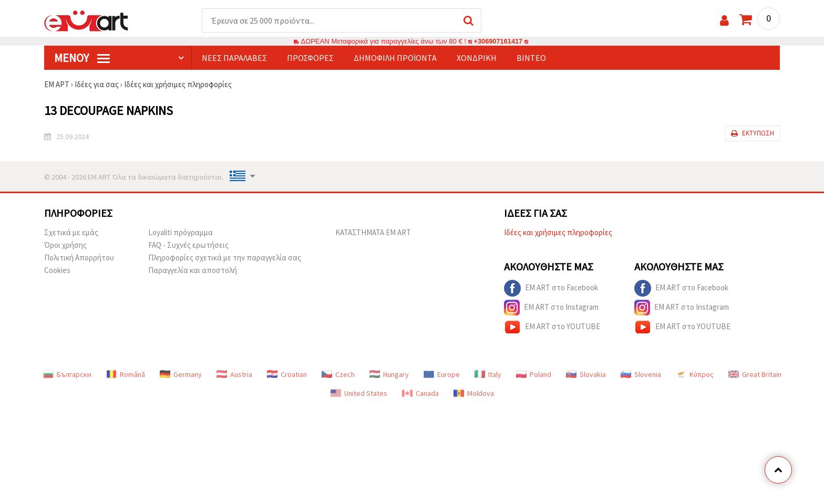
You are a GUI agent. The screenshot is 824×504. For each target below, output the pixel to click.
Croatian (287, 375)
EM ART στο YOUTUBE (552, 328)
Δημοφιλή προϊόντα (395, 58)
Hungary (389, 375)
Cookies (57, 271)
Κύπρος (695, 375)
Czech (338, 375)
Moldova (474, 394)
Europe (442, 375)
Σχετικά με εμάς (71, 233)
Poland (534, 375)
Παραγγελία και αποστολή (193, 271)
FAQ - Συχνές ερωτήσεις (188, 245)
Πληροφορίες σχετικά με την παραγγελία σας (225, 258)
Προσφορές (310, 58)
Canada (420, 394)
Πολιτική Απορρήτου (79, 258)
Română (126, 375)
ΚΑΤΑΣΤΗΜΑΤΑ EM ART (373, 233)
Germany (181, 375)
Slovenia (641, 375)
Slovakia (586, 375)
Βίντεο (531, 58)
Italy (488, 375)
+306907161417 (498, 42)
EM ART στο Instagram (551, 308)
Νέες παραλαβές (234, 58)
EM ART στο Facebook (551, 289)
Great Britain (755, 375)
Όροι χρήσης (65, 245)
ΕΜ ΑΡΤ (57, 85)
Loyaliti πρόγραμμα (181, 233)
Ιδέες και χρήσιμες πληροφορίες (178, 85)
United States (359, 394)
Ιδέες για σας (97, 85)
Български (67, 375)
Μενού (82, 58)
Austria (234, 375)
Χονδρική (477, 58)
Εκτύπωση (753, 134)
